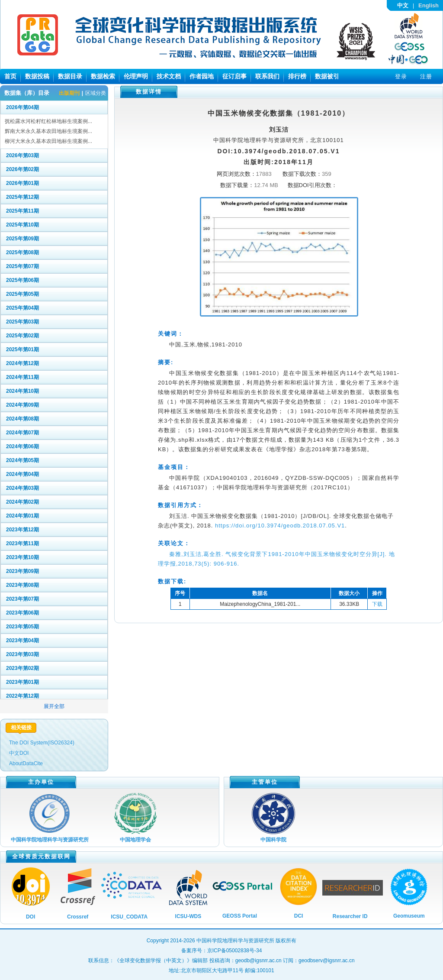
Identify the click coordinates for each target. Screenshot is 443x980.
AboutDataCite (26, 763)
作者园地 (202, 76)
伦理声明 (136, 76)
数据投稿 (37, 76)
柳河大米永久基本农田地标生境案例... (48, 141)
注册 (426, 76)
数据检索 (103, 76)
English (429, 5)
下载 (377, 604)
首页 (10, 76)
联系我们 (267, 76)
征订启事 (234, 76)
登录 (401, 76)
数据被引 (327, 76)
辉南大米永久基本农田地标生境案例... (48, 131)
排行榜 (297, 76)
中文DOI (19, 753)
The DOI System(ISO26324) (42, 743)
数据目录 (70, 76)
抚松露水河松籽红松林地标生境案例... (48, 121)
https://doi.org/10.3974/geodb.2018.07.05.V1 (280, 526)
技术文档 (169, 76)
